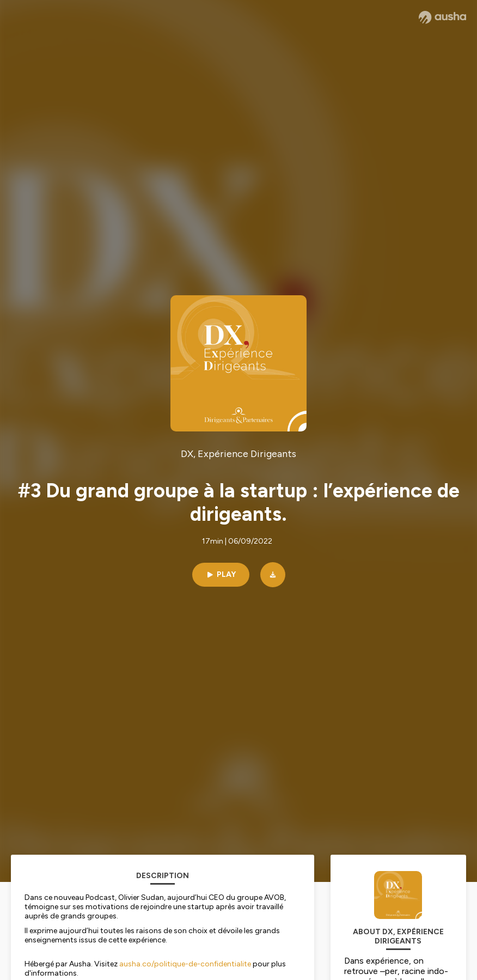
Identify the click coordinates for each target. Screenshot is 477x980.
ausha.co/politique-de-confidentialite (185, 964)
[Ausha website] (442, 17)
